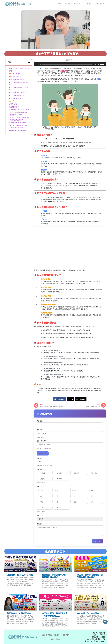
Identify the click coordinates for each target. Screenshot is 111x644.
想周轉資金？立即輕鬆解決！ (20, 123)
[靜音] (98, 64)
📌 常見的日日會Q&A (16, 98)
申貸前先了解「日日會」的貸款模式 (19, 70)
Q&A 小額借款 (100, 4)
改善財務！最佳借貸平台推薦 (20, 110)
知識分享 (78, 4)
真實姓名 (40, 421)
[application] (70, 64)
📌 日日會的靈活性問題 (16, 95)
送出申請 (98, 541)
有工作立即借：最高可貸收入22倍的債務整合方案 (19, 127)
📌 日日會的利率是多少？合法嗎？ (19, 89)
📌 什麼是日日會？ (15, 74)
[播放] (36, 64)
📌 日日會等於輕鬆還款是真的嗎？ (19, 83)
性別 (38, 515)
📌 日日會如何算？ (15, 77)
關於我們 (89, 4)
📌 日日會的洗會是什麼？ (17, 80)
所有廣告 (68, 4)
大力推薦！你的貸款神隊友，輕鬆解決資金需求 (19, 114)
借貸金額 (40, 458)
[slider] (67, 64)
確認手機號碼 (41, 441)
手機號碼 (40, 430)
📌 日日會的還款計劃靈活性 (18, 92)
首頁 (60, 4)
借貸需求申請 (13, 104)
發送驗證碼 (43, 453)
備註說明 (40, 524)
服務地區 (40, 487)
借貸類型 (40, 469)
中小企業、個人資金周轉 (18, 131)
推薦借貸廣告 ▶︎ (14, 107)
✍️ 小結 (11, 101)
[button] (29, 62)
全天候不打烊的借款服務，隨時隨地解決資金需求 (19, 119)
